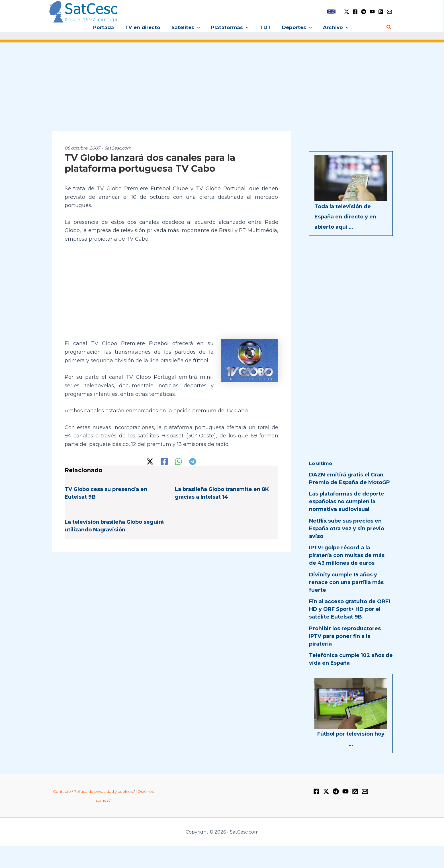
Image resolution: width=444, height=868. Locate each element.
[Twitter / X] (347, 12)
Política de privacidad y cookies (103, 791)
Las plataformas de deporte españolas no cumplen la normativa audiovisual (347, 501)
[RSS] (381, 12)
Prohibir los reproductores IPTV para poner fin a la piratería (345, 636)
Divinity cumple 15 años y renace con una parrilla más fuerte (346, 582)
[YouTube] (372, 12)
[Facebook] (355, 12)
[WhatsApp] (178, 461)
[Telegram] (364, 12)
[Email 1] (389, 12)
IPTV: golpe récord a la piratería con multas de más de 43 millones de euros (347, 555)
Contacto (62, 791)
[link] (331, 12)
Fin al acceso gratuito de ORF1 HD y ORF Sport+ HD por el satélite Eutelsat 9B (350, 609)
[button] (199, 27)
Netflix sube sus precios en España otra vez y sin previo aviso (347, 529)
